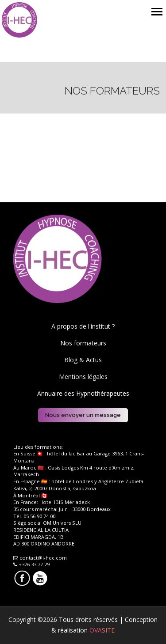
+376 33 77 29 (31, 564)
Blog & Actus (83, 360)
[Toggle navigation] (157, 13)
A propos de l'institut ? (83, 326)
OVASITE (102, 630)
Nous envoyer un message (83, 415)
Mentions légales (83, 377)
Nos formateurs (83, 343)
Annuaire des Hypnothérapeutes (83, 393)
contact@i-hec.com (40, 558)
